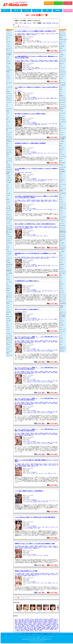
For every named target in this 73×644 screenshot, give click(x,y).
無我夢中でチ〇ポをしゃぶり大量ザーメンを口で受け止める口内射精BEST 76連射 (35, 544)
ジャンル (37, 10)
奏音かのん (20, 91)
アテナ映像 (8, 55)
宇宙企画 (8, 91)
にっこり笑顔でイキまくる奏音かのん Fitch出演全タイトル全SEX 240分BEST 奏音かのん (36, 87)
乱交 (39, 125)
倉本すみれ (54, 228)
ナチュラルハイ (63, 113)
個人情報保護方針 (39, 633)
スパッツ (32, 502)
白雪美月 (29, 466)
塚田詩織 (18, 61)
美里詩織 (19, 35)
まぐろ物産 (62, 251)
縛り (34, 265)
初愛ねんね (41, 60)
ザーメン (36, 99)
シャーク (8, 299)
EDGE (7, 119)
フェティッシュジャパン (63, 207)
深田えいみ (37, 341)
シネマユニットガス (9, 295)
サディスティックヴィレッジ (9, 269)
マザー (61, 254)
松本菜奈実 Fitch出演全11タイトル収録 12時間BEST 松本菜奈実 (30, 143)
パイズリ (50, 124)
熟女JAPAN (8, 312)
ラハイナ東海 (62, 316)
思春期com (8, 288)
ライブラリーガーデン (63, 313)
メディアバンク (63, 297)
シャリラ (8, 306)
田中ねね (32, 60)
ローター (19, 634)
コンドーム (40, 634)
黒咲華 (25, 229)
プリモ (61, 215)
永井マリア (17, 228)
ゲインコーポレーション (9, 239)
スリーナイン (9, 347)
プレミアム (62, 223)
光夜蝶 (7, 249)
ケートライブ (9, 241)
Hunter (61, 152)
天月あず (19, 172)
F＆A (7, 124)
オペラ (7, 163)
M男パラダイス (9, 137)
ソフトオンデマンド (63, 42)
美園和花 (17, 547)
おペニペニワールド (9, 161)
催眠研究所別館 (9, 264)
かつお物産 (8, 178)
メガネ (55, 69)
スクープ (8, 331)
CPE (7, 197)
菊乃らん (23, 34)
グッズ (68, 10)
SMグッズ (32, 634)
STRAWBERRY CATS (9, 338)
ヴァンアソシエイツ (9, 83)
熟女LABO (8, 319)
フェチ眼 (61, 202)
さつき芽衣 (27, 575)
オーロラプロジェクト (9, 152)
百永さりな (46, 547)
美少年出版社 (62, 163)
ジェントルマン (9, 282)
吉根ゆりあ (23, 61)
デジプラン (62, 76)
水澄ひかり (34, 35)
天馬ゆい (30, 172)
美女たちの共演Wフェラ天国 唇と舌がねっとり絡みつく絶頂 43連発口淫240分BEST (35, 224)
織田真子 (42, 341)
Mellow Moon (62, 301)
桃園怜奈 (23, 116)
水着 (48, 180)
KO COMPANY (9, 236)
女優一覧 (16, 10)
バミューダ (62, 148)
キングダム (8, 206)
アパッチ (8, 57)
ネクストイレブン (63, 129)
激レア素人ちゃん (9, 243)
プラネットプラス (63, 209)
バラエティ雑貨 (70, 634)
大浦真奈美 (23, 257)
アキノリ (8, 44)
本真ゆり (19, 116)
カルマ (7, 184)
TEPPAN (61, 78)
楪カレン (29, 201)
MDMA (7, 143)
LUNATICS (62, 325)
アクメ (33, 266)
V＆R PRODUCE (63, 193)
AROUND (8, 61)
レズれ (61, 334)
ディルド (22, 634)
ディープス (62, 70)
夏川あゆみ (24, 465)
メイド (47, 502)
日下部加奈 (28, 200)
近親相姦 (52, 98)
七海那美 (19, 34)
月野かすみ (32, 228)
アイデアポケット (9, 36)
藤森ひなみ (31, 343)
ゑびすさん (8, 122)
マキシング (62, 249)
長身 (43, 291)
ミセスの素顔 (62, 273)
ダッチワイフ (8, 634)
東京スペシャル (63, 83)
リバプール (62, 321)
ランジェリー (61, 634)
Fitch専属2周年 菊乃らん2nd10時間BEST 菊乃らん (27, 281)
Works (61, 344)
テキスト (29, 23)
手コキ (32, 99)
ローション (50, 69)
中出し (49, 42)
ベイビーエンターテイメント (63, 230)
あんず (7, 65)
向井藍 (23, 226)
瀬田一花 (50, 575)
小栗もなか (50, 201)
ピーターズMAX (63, 156)
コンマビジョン (9, 258)
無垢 (61, 286)
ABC (7, 104)
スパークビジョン (9, 341)
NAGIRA (61, 111)
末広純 (27, 172)
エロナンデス (9, 148)
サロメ (7, 275)
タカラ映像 (62, 46)
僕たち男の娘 (62, 236)
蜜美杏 (42, 200)
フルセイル (62, 219)
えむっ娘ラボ (9, 141)
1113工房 (8, 78)
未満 (61, 275)
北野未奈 (28, 34)
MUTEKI (61, 288)
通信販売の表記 (32, 633)
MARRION (62, 264)
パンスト (32, 351)
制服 (30, 70)
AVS (7, 106)
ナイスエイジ (62, 104)
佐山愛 (36, 342)
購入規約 (27, 633)
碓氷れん (19, 342)
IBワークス (8, 37)
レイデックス (62, 331)
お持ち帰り (8, 165)
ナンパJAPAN (62, 119)
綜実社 (61, 37)
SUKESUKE (8, 334)
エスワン (8, 117)
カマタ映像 (8, 182)
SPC (7, 115)
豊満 (40, 42)
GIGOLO (8, 286)
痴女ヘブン (62, 63)
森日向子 (23, 575)
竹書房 (61, 48)
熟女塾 (7, 314)
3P (32, 70)
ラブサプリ (51, 634)
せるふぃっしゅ (9, 355)
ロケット (61, 342)
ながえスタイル (63, 107)
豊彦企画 (61, 96)
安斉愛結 (24, 466)
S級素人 (8, 111)
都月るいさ (21, 548)
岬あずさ (51, 226)
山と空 (61, 308)
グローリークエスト (9, 230)
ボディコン (40, 502)
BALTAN (61, 150)
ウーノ (7, 89)
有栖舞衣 (37, 465)
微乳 (27, 266)
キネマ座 (8, 195)
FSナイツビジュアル (9, 129)
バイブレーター (14, 634)
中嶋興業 (61, 109)
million (61, 277)
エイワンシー (9, 102)
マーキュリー (62, 245)
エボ (7, 130)
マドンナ (29, 38)
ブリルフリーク (63, 217)
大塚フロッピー (9, 150)
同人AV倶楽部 (62, 85)
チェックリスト (58, 3)
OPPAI (7, 156)
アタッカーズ (9, 50)
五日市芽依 (33, 200)
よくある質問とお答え (46, 633)
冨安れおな (52, 60)
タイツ (27, 70)
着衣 (28, 351)
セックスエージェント (9, 351)
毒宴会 (61, 89)
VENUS (61, 158)
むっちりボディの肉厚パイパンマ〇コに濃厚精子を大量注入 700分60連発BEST (34, 31)
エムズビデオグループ (9, 139)
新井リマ (50, 228)
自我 (7, 284)
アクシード (8, 46)
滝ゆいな (33, 465)
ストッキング (54, 42)
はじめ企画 (62, 139)
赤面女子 (8, 349)
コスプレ (34, 350)
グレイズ (8, 223)
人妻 (36, 265)
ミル (61, 280)
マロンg (61, 267)
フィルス (61, 197)
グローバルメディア (9, 226)
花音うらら (22, 228)
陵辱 (41, 265)
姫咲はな (36, 547)
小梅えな (55, 622)
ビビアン (61, 174)
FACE (61, 199)
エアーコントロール (9, 96)
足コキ (26, 154)
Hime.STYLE (62, 180)
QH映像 (8, 200)
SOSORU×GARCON (63, 39)
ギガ (7, 191)
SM (38, 292)
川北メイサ (48, 34)
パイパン (34, 42)
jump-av (8, 308)
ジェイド (8, 277)
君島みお (36, 226)
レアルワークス (63, 329)
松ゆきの (33, 257)
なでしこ (61, 115)
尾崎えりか (38, 34)
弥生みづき (33, 34)
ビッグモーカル (63, 167)
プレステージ (62, 221)
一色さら (49, 342)
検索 (47, 10)
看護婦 (38, 350)
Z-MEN (7, 353)
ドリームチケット (63, 103)
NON (61, 130)
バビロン (61, 143)
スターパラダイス (9, 336)
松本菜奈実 (20, 146)
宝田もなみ (41, 226)
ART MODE (8, 31)
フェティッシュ (63, 204)
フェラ (29, 99)
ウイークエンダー (9, 88)
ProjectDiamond (63, 225)
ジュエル (8, 310)
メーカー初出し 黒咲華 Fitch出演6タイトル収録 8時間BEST (29, 491)
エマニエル (8, 135)
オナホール (3, 634)
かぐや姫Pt (8, 176)
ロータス (61, 340)
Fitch (28, 469)
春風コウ (32, 341)
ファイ (61, 187)
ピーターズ (62, 154)
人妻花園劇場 (62, 171)
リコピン (61, 319)
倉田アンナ (53, 34)
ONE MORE (62, 351)
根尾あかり (24, 342)
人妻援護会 (62, 169)
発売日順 (49, 23)
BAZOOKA (62, 141)
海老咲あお (56, 61)
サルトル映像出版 (9, 274)
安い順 (54, 23)
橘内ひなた (54, 465)
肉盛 (61, 124)
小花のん (50, 547)
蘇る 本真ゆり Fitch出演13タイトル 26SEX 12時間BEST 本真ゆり (30, 114)
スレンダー (44, 42)
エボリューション (9, 133)
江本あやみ (32, 258)
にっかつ (61, 126)
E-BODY (8, 72)
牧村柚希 (23, 341)
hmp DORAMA (9, 100)
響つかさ (29, 229)
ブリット (61, 213)
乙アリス (41, 228)
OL (28, 125)
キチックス (8, 193)
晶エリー (36, 60)
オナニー (30, 154)
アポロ (7, 59)
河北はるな (27, 341)
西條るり (19, 200)
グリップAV (8, 221)
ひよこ (61, 182)
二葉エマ (56, 226)
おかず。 (8, 154)
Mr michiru (62, 269)
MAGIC (61, 256)
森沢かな (41, 464)
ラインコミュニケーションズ (63, 315)
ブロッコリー (62, 228)
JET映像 (8, 280)
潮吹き (51, 180)
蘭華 (46, 201)
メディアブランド (63, 300)
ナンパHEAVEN (63, 122)
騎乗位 (48, 98)
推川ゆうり (43, 257)
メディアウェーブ (63, 295)
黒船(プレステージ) (9, 233)
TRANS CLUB (62, 100)
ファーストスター (63, 185)
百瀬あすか (27, 258)
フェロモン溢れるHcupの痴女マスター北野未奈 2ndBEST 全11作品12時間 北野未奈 (35, 517)
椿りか (23, 172)
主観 (30, 210)
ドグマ (61, 91)
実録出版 (8, 290)
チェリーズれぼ (63, 59)
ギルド (7, 204)
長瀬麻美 (19, 464)
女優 (34, 98)
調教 (41, 98)
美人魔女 (61, 165)
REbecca (61, 338)
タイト (61, 44)
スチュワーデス (44, 350)
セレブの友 (62, 31)
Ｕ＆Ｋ (61, 310)
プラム (61, 210)
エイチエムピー (9, 98)
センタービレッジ (63, 33)
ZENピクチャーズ (63, 36)
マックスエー (62, 258)
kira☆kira (8, 202)
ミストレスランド (63, 271)
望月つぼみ (53, 624)
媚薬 (41, 181)
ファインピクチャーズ (63, 189)
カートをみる (68, 3)
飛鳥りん (23, 60)
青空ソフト (8, 42)
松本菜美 (46, 341)
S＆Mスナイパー (9, 109)
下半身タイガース (9, 181)
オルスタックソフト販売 (9, 172)
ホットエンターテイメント (63, 239)
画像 (25, 23)
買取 (51, 633)
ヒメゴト (61, 178)
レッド (61, 336)
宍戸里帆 (47, 61)
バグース (61, 135)
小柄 (39, 69)
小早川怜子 (27, 464)
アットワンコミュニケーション (9, 53)
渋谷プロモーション (9, 297)
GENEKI (8, 247)
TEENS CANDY (63, 72)
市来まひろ (45, 575)
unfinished (8, 67)
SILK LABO (8, 321)
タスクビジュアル (63, 51)
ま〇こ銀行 (62, 243)
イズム (7, 74)
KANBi (7, 189)
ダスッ (61, 52)
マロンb (61, 262)
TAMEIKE (62, 55)
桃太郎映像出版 (63, 303)
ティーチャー (62, 68)
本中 (61, 241)
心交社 (7, 325)
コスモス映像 (9, 254)
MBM (7, 145)
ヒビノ (61, 176)
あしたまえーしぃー (9, 49)
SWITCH (8, 327)
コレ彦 (7, 256)
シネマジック (9, 293)
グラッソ (8, 213)
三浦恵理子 (32, 546)
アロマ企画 (8, 63)
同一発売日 (37, 41)
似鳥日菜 (43, 61)
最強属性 (8, 260)
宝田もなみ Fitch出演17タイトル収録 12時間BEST (27, 309)
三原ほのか (28, 257)
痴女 (26, 99)
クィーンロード (9, 210)
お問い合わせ (49, 3)
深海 (7, 323)
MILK (61, 282)
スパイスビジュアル (9, 343)
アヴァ (7, 39)
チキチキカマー (63, 61)
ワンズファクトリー (63, 349)
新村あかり (43, 34)
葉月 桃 (19, 257)
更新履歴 (58, 10)
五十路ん (8, 76)
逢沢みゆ (51, 61)
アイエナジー (9, 33)
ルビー (61, 327)
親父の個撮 (8, 167)
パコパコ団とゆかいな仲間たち (63, 137)
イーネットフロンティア (9, 70)
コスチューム (56, 634)
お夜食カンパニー (9, 170)
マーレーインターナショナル (63, 248)
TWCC (61, 65)
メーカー (26, 10)
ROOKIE (61, 323)
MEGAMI (61, 292)
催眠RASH (8, 267)
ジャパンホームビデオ (9, 302)
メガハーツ (62, 290)
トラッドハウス (63, 98)
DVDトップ (6, 10)
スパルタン (8, 344)
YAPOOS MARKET (62, 306)
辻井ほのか (38, 257)
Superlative (8, 329)
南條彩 (56, 342)
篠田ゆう (55, 200)
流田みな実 (33, 201)
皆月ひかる (46, 226)
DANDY (61, 57)
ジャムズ (8, 303)
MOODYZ (62, 284)
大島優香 (32, 573)
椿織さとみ (29, 35)
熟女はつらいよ (9, 316)
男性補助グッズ (46, 634)
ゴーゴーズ (8, 251)
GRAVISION (8, 215)
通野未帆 (19, 226)
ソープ (38, 181)
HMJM (61, 145)
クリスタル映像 (9, 219)
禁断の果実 (8, 208)
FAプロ (7, 126)
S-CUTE (8, 113)
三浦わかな (24, 35)
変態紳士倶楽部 (63, 232)
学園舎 (7, 174)
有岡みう (50, 200)
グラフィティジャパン (9, 217)
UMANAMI (8, 93)
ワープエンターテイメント (63, 347)
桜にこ (19, 60)
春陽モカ (21, 229)
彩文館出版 (8, 262)
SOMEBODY (9, 271)
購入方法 (24, 633)
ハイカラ (61, 132)
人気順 (44, 23)
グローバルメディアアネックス (9, 228)
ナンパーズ (62, 117)
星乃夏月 (25, 576)
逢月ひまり (38, 61)
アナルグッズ (27, 634)
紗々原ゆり (50, 546)
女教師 (49, 350)
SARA (16, 202)
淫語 (39, 98)
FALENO (61, 191)
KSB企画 (8, 234)
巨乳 (38, 42)
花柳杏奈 (33, 61)
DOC (61, 93)
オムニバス (30, 42)
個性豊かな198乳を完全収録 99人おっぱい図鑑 (26, 571)
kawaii (7, 186)
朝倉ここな (46, 60)
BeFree (61, 161)
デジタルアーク (63, 74)
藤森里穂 (27, 228)
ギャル (39, 501)
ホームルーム (62, 234)
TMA (61, 87)
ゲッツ (7, 245)
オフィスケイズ (9, 158)
